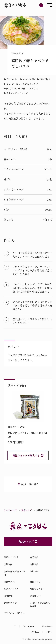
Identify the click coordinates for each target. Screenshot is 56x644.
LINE (49, 632)
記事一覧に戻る (30, 484)
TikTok (35, 632)
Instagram (29, 626)
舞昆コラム (9, 582)
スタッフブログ (11, 589)
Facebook (47, 626)
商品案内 (34, 557)
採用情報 (8, 596)
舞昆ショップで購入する (26, 455)
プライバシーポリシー (14, 613)
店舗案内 (8, 564)
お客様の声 (35, 596)
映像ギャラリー (37, 589)
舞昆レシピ (35, 582)
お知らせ (34, 571)
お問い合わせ (10, 603)
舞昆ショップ (28, 541)
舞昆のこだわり (11, 557)
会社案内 (34, 564)
